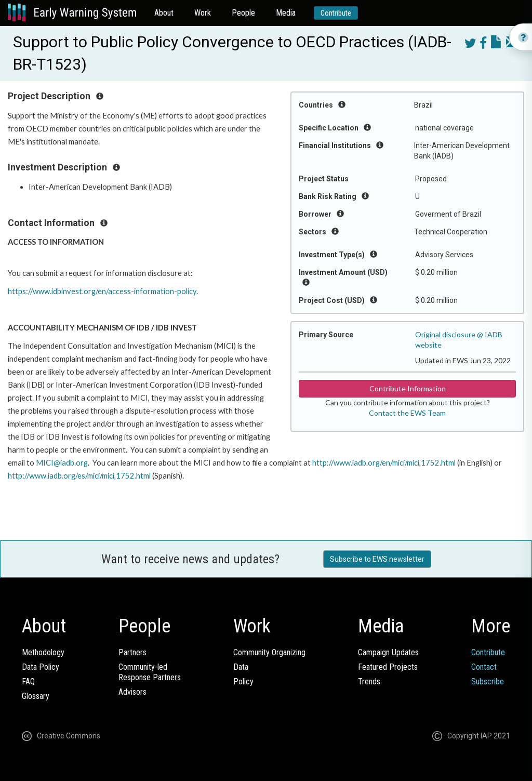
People (243, 13)
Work (203, 13)
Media (286, 13)
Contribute (336, 13)
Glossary (36, 696)
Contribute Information (408, 388)
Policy (243, 681)
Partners (132, 652)
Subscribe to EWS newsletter (377, 559)
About (164, 13)
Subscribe (488, 681)
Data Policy (41, 667)
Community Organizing (269, 652)
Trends (369, 681)
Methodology (43, 652)
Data (241, 667)
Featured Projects (388, 667)
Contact (484, 667)
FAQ (28, 681)
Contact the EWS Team (407, 413)
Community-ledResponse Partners (150, 672)
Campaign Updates (388, 652)
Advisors (132, 692)
